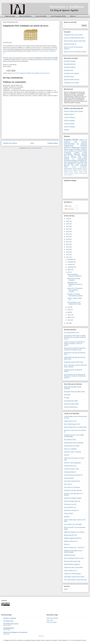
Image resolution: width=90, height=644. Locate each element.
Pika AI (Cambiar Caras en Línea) (74, 558)
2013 (68, 252)
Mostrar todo (41, 636)
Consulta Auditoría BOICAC (75, 156)
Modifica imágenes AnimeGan (73, 538)
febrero (70, 317)
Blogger (84, 640)
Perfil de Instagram (69, 121)
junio (69, 307)
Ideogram (67, 517)
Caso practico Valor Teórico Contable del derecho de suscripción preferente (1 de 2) (75, 337)
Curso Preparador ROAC (58, 16)
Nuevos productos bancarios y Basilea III (74, 275)
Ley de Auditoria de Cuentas (73, 151)
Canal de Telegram (69, 117)
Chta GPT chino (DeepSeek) (72, 463)
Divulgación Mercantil (80, 154)
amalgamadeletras (9, 628)
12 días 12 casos (74, 156)
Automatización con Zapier (72, 446)
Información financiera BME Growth (74, 392)
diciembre (71, 259)
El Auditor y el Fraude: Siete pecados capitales (75, 295)
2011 (68, 257)
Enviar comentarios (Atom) (34, 148)
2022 (68, 229)
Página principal (10, 16)
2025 (68, 221)
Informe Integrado (73, 170)
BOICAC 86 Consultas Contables (74, 279)
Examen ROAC (71, 140)
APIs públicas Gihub (70, 440)
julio (69, 272)
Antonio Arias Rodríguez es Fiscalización (15, 632)
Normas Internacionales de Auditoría (75, 143)
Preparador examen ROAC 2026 (73, 362)
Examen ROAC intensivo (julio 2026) (75, 41)
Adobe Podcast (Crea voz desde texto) (75, 427)
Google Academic (69, 114)
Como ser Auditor (41, 16)
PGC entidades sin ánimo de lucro (40, 73)
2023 (68, 226)
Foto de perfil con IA (70, 507)
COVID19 (84, 146)
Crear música (68, 484)
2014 (68, 249)
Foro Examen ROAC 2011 (72, 333)
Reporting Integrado (73, 173)
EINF (80, 157)
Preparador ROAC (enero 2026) (73, 35)
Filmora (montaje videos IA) (72, 501)
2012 (68, 255)
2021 (68, 232)
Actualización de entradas (71, 83)
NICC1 (80, 170)
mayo (69, 310)
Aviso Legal (50, 620)
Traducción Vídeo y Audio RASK (73, 567)
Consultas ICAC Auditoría (71, 73)
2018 (68, 239)
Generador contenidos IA (71, 510)
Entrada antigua (53, 143)
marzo (70, 315)
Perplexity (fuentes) (70, 555)
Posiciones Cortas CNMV (71, 404)
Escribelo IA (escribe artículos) (73, 490)
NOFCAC (67, 148)
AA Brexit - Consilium (10, 618)
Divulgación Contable (25, 73)
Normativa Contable (70, 61)
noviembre (71, 262)
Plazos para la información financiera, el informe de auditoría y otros (75, 349)
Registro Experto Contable (72, 149)
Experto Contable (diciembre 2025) (74, 38)
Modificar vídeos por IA (71, 541)
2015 (68, 247)
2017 (68, 242)
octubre (70, 264)
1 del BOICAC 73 (36, 51)
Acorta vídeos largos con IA (72, 424)
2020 (68, 234)
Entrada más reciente (10, 143)
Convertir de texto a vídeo (71, 469)
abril (69, 312)
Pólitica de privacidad (52, 618)
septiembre (71, 267)
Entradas (68, 206)
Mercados (67, 165)
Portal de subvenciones (71, 407)
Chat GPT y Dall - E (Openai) (72, 452)
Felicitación (84, 149)
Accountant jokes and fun (11, 624)
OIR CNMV (67, 395)
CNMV (66, 589)
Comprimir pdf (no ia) (70, 466)
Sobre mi (73, 16)
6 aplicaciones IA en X (70, 421)
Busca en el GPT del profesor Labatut (75, 52)
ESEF (85, 157)
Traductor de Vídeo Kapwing (72, 574)
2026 (68, 219)
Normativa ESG (68, 70)
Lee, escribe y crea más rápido (73, 524)
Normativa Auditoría (70, 67)
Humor (71, 172)
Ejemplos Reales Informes (72, 80)
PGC (65, 156)
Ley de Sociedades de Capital (75, 162)
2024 (68, 224)
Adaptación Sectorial (13, 73)
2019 (68, 237)
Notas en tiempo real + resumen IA (74, 547)
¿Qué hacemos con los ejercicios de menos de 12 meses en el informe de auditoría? (75, 376)
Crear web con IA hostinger (72, 487)
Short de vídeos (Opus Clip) (72, 561)
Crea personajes (69, 478)
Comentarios (70, 209)
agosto (70, 270)
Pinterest (67, 130)
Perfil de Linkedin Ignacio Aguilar (73, 111)
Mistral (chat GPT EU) (70, 535)
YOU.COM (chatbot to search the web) (75, 580)
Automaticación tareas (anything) (74, 443)
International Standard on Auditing (74, 160)
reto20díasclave (68, 168)
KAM (86, 162)
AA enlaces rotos (8, 621)
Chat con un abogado (70, 449)
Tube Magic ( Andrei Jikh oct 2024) (74, 577)
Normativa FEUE (69, 77)
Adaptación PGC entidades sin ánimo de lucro (75, 284)
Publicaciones (69, 146)
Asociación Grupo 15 (70, 44)
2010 (68, 323)
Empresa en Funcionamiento (75, 159)
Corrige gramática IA (70, 472)
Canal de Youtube (69, 124)
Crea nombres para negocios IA (73, 475)
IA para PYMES (68, 514)
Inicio (32, 143)
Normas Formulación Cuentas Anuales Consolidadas (75, 153)
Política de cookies (51, 622)
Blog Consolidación (25, 16)
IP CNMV (67, 398)
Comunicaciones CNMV (71, 401)
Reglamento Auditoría (79, 148)
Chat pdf (66, 455)
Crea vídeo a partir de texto (72, 481)
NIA (76, 142)
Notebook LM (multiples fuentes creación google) (73, 551)
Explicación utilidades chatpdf (73, 498)
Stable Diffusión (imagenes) (72, 564)
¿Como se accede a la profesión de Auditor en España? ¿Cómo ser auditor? (74, 343)
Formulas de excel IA (70, 504)
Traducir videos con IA (70, 571)
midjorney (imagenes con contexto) (74, 532)
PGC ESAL (75, 165)
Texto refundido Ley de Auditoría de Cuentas (74, 303)
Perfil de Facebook (69, 127)
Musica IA (67, 544)
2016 (68, 244)
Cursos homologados (79, 167)
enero (69, 320)
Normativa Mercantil (70, 64)
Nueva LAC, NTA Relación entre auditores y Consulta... (75, 290)
